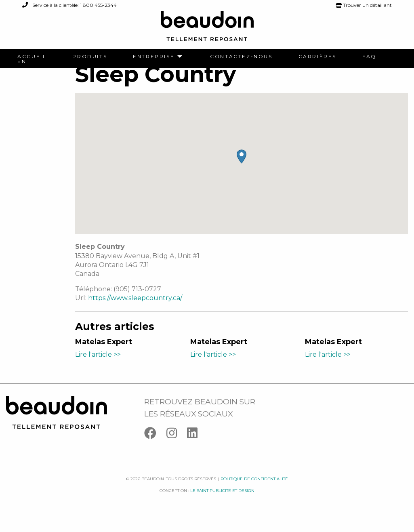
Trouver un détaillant (364, 5)
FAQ (369, 57)
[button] (242, 166)
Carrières (317, 57)
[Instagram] (177, 444)
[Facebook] (155, 444)
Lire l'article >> (98, 364)
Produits (90, 57)
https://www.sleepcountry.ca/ (135, 308)
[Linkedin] (196, 444)
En (22, 61)
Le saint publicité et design (222, 500)
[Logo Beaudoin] (207, 30)
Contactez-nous (241, 57)
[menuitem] (32, 57)
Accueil (32, 57)
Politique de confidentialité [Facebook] (254, 489)
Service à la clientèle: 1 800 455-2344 (69, 5)
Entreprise (154, 57)
